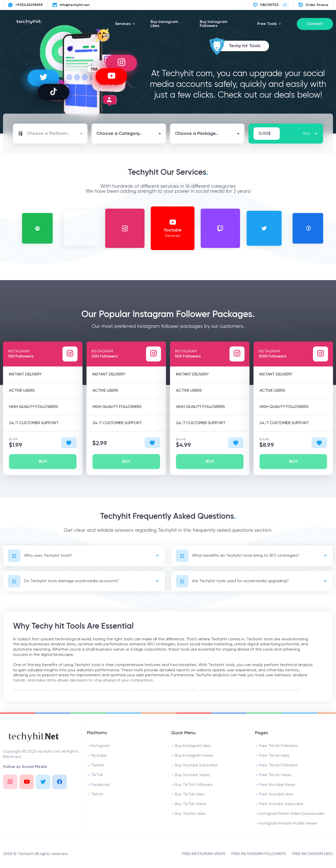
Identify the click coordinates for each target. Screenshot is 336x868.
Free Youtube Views (275, 785)
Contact (315, 24)
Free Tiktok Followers (276, 746)
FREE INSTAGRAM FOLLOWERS (259, 854)
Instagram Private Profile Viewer (286, 824)
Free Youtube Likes (274, 794)
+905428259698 (25, 5)
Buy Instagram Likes (164, 24)
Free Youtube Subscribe (279, 804)
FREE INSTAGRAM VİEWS (204, 854)
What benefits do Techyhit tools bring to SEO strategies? (238, 556)
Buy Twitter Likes (188, 814)
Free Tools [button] (267, 24)
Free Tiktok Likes (272, 756)
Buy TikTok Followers (192, 785)
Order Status (313, 5)
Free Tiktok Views (273, 775)
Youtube (97, 756)
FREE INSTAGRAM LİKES (312, 854)
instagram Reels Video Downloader (290, 814)
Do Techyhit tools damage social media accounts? (63, 581)
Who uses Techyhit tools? (40, 556)
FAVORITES (271, 5)
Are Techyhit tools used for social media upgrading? (232, 581)
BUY (43, 462)
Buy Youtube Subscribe (194, 766)
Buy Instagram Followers (214, 24)
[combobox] (50, 134)
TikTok (95, 775)
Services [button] (123, 24)
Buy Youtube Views (190, 775)
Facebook (98, 785)
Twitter (96, 766)
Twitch (95, 794)
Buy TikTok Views (189, 804)
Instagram (98, 746)
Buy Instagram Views (192, 756)
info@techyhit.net (71, 5)
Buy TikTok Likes (188, 794)
